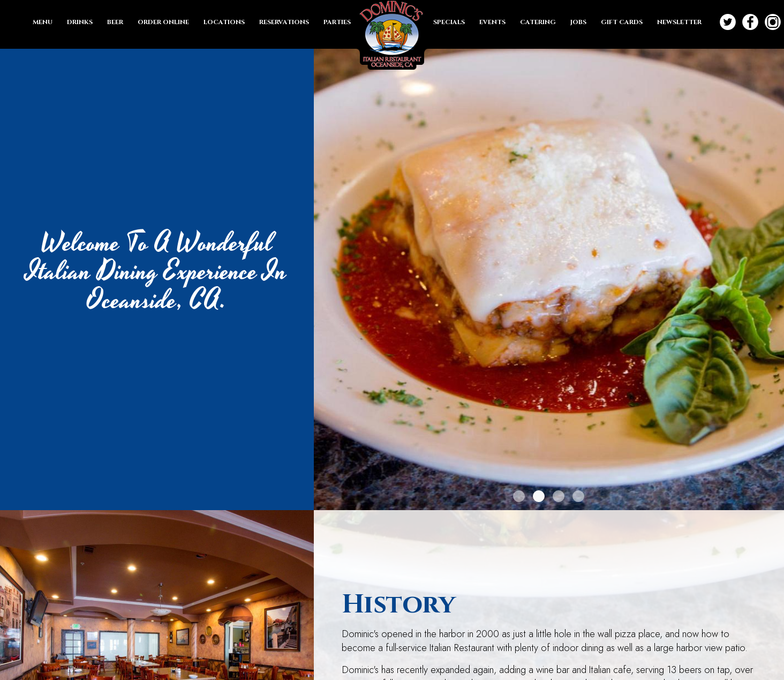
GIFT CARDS (623, 22)
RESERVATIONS (285, 22)
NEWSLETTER (679, 22)
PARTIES (337, 22)
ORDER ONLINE (164, 22)
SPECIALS (450, 22)
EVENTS (493, 22)
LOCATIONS (225, 22)
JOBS (579, 22)
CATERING (539, 22)
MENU (43, 22)
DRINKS (81, 22)
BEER (116, 22)
